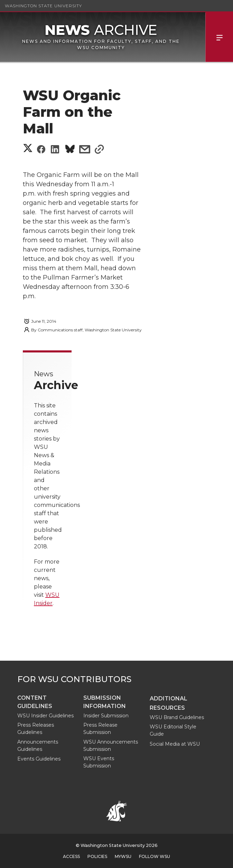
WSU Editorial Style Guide (173, 730)
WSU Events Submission (99, 762)
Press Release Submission (100, 729)
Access (71, 856)
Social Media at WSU (175, 744)
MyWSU (123, 856)
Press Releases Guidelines (36, 729)
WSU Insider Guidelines (45, 716)
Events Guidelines (39, 759)
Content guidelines (35, 702)
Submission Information (105, 702)
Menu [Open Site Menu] (219, 37)
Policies (97, 856)
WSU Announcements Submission (111, 746)
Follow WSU (155, 856)
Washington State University (43, 6)
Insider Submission (106, 716)
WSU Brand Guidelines (177, 717)
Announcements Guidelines (38, 746)
